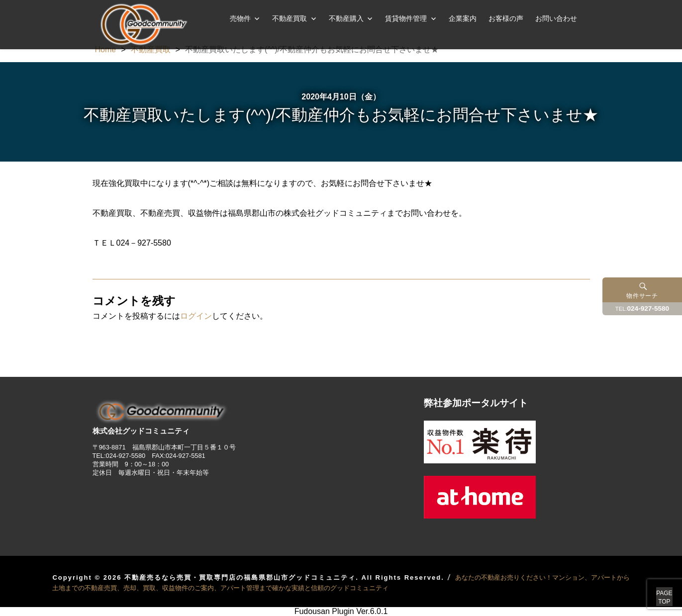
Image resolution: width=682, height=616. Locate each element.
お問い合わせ (556, 18)
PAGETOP (653, 586)
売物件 (240, 18)
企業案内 (463, 18)
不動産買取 (290, 18)
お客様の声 (506, 18)
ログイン (196, 316)
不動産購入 (346, 18)
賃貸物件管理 (406, 18)
